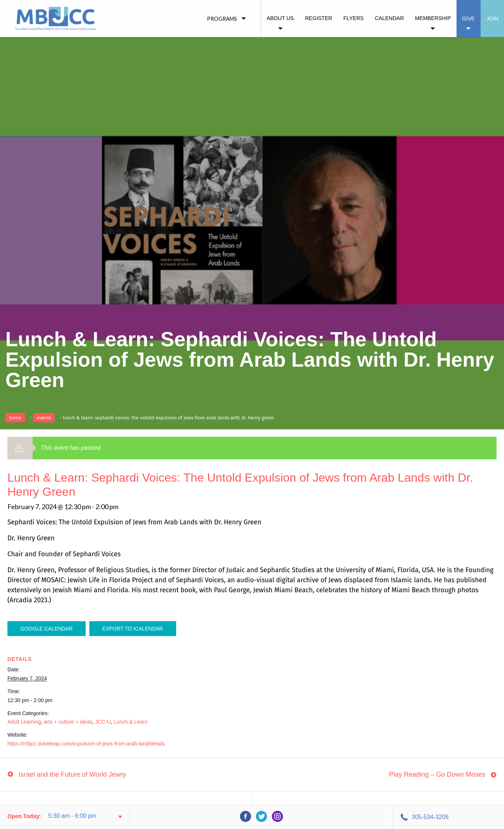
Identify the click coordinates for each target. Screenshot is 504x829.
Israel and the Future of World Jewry (72, 774)
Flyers (354, 18)
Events (44, 418)
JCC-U (103, 722)
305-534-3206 (430, 817)
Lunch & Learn (130, 722)
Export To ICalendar (133, 629)
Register (319, 18)
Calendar (389, 18)
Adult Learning (24, 722)
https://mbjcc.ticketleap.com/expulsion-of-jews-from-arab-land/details (86, 744)
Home (15, 418)
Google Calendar (47, 629)
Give (468, 19)
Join (492, 19)
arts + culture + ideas (68, 722)
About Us (280, 18)
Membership (433, 18)
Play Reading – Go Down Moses (437, 774)
